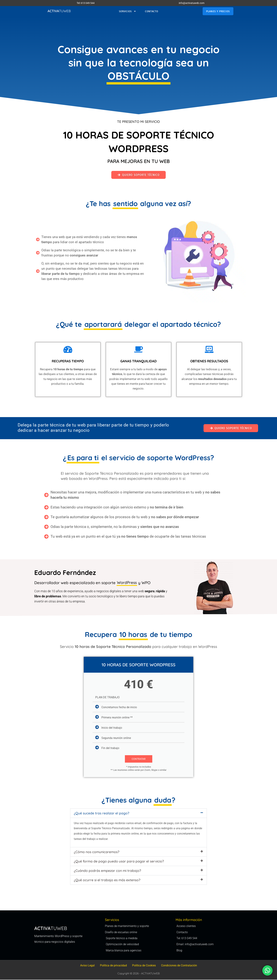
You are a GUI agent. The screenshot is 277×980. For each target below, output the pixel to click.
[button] (138, 813)
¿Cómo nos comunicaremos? (97, 852)
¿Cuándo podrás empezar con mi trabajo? (107, 871)
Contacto (152, 11)
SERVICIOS (128, 11)
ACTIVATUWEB (150, 974)
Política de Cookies (144, 966)
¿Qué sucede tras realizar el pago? (101, 813)
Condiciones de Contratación (179, 966)
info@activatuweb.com (192, 3)
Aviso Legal (87, 966)
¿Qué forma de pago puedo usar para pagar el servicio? (119, 861)
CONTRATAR (139, 759)
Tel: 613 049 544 (86, 3)
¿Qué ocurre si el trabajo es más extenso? (107, 880)
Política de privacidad (113, 966)
